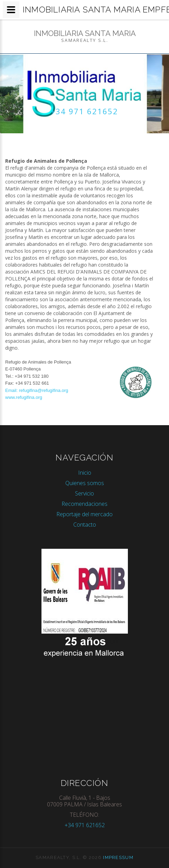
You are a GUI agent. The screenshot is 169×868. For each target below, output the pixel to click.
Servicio (84, 493)
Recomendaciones (84, 504)
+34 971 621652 (84, 111)
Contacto (85, 525)
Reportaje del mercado (84, 514)
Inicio (85, 473)
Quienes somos (85, 483)
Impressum (118, 857)
